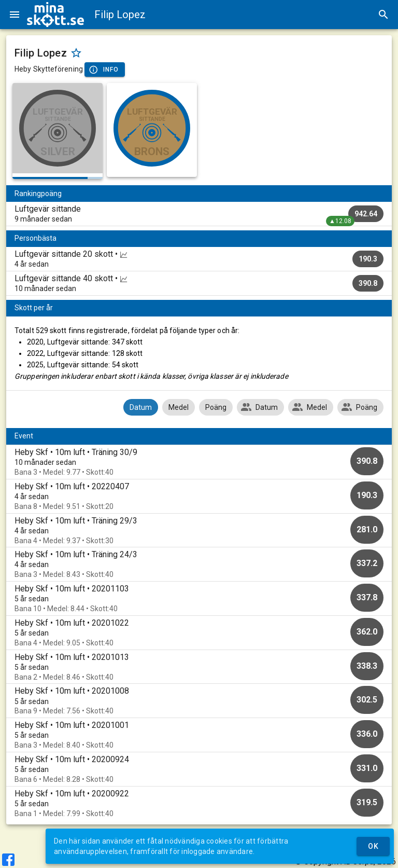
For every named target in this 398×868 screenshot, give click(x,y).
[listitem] (199, 214)
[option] (199, 462)
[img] (55, 15)
